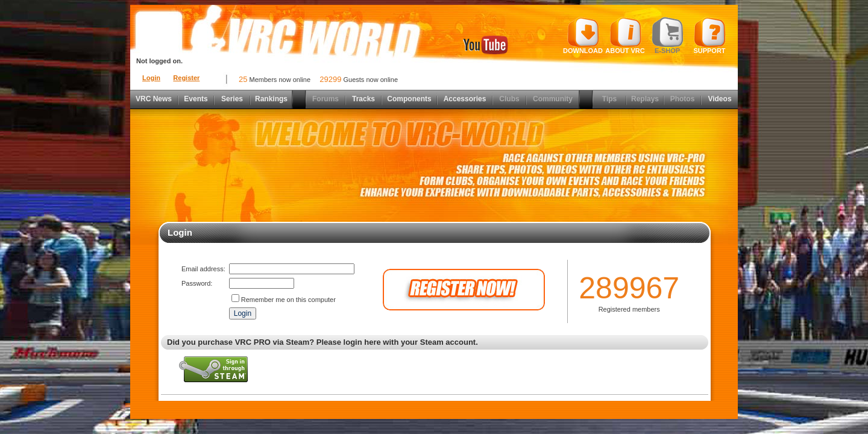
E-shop (668, 36)
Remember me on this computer (288, 300)
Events (196, 99)
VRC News (154, 99)
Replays (645, 99)
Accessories (465, 99)
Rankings (271, 99)
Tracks (363, 99)
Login (151, 78)
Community (553, 99)
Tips (609, 99)
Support (710, 36)
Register (186, 78)
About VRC (625, 36)
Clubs (509, 99)
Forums (325, 99)
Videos (719, 99)
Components (409, 99)
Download (583, 36)
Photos (683, 99)
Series (232, 99)
